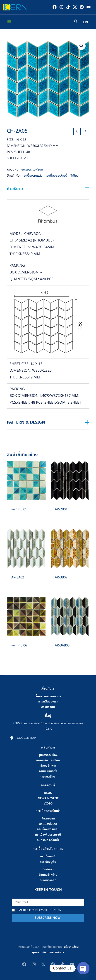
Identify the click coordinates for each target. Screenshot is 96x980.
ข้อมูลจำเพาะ (48, 766)
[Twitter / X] (75, 7)
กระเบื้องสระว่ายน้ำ (56, 176)
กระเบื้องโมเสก (48, 824)
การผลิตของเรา (48, 702)
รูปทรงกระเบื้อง (48, 755)
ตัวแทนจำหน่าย (48, 875)
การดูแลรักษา (48, 777)
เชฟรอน (26, 170)
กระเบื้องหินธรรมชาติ (48, 835)
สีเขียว (74, 176)
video (48, 804)
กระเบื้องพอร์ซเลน (48, 829)
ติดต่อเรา (48, 869)
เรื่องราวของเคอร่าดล (48, 696)
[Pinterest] (82, 7)
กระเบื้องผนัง (48, 856)
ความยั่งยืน (48, 707)
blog (48, 793)
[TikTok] (68, 7)
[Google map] (23, 738)
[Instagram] (61, 7)
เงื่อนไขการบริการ (53, 952)
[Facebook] (55, 7)
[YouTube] (89, 7)
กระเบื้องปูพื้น (48, 862)
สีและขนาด (48, 819)
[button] (82, 46)
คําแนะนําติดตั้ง (48, 771)
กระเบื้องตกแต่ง (32, 176)
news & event (48, 798)
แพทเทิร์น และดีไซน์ (48, 760)
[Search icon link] (76, 22)
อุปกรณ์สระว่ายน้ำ (48, 840)
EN (86, 22)
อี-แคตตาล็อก (48, 880)
